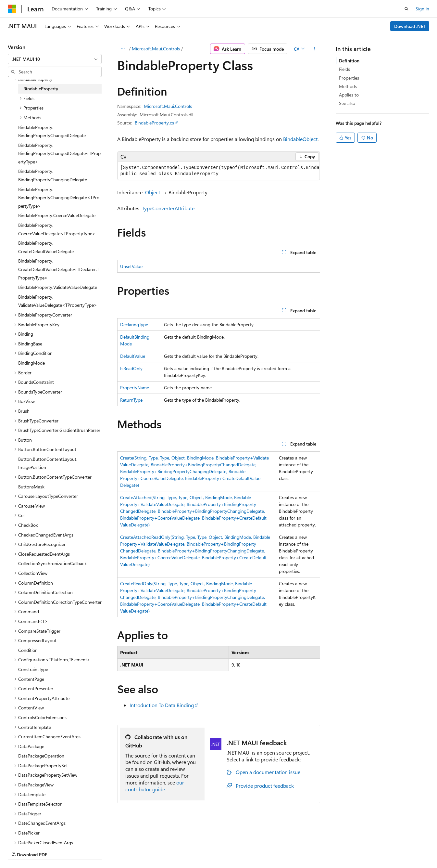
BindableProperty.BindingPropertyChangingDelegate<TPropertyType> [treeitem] (59, 198)
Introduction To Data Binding (162, 705)
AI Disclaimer (21, 848)
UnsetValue (131, 266)
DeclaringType (134, 324)
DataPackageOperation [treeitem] (41, 756)
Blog (88, 848)
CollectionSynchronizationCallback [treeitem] (52, 563)
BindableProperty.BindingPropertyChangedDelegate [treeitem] (52, 131)
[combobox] (55, 59)
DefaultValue (133, 356)
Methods (348, 86)
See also (347, 103)
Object (153, 192)
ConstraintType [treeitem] (33, 669)
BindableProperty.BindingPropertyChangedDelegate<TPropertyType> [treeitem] (59, 153)
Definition (349, 61)
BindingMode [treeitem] (31, 363)
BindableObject (300, 139)
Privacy (142, 848)
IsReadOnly (131, 368)
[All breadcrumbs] (123, 49)
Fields (344, 69)
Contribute (116, 848)
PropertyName (135, 388)
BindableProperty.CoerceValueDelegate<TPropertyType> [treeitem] (57, 229)
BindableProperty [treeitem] (41, 89)
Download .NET (410, 26)
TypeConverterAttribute (168, 208)
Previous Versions (59, 848)
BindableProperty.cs (154, 123)
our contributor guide (155, 786)
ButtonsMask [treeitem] (31, 487)
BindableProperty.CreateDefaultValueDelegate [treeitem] (46, 247)
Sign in (422, 9)
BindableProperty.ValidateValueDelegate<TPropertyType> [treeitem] (58, 301)
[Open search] (406, 9)
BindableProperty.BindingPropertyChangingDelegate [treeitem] (53, 175)
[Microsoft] (12, 9)
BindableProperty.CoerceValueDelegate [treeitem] (57, 215)
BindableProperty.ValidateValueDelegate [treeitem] (58, 287)
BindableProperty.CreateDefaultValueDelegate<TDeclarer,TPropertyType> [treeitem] (59, 269)
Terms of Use (174, 848)
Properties (349, 78)
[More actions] (314, 49)
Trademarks (206, 848)
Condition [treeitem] (28, 650)
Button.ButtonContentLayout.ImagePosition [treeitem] (48, 463)
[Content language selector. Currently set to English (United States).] (37, 833)
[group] (219, 171)
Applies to (349, 95)
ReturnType (131, 400)
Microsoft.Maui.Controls (156, 49)
